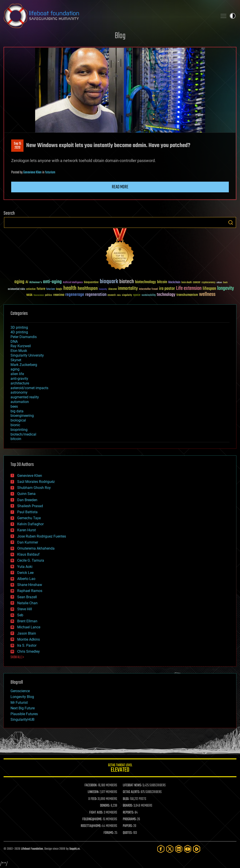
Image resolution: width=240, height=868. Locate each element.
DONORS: (105, 806)
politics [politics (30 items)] (49, 295)
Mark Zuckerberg (24, 365)
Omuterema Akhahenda (36, 548)
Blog (120, 36)
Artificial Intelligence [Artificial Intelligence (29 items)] (73, 283)
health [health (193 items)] (70, 288)
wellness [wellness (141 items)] (207, 295)
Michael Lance (29, 627)
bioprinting (19, 430)
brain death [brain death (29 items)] (187, 283)
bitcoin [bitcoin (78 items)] (162, 282)
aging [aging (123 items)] (19, 282)
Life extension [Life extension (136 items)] (189, 289)
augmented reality (25, 397)
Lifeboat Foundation (32, 849)
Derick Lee (25, 573)
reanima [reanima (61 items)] (59, 295)
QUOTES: (128, 833)
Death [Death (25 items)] (225, 283)
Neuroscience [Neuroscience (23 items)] (39, 296)
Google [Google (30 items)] (59, 289)
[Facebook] (161, 849)
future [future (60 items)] (41, 289)
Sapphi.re (74, 849)
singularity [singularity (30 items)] (127, 295)
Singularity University (27, 355)
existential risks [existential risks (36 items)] (16, 289)
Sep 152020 (17, 146)
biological (18, 420)
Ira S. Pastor (27, 645)
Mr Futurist (19, 703)
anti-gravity (19, 379)
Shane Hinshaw (30, 585)
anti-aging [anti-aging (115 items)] (52, 282)
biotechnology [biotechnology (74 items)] (145, 282)
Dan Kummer (28, 542)
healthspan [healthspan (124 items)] (88, 289)
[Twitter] (170, 849)
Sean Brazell (27, 597)
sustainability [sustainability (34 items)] (149, 295)
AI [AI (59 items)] (27, 282)
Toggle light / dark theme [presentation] (233, 16)
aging (15, 369)
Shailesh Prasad (30, 506)
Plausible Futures (24, 714)
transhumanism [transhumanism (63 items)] (187, 295)
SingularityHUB (22, 720)
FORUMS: (109, 833)
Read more (120, 187)
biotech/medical (23, 434)
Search (231, 222)
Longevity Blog (22, 697)
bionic (15, 425)
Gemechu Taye (29, 518)
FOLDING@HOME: (92, 819)
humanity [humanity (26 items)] (103, 289)
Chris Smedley (29, 651)
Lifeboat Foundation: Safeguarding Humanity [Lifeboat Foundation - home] (109, 16)
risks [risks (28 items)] (119, 295)
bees (14, 406)
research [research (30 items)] (112, 295)
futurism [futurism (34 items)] (51, 289)
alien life (17, 374)
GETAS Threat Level (120, 769)
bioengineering (22, 416)
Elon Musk (19, 351)
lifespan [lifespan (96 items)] (209, 289)
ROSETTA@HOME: (91, 826)
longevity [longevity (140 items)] (226, 289)
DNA (14, 342)
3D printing (19, 327)
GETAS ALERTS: (131, 792)
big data (17, 411)
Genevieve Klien (32, 172)
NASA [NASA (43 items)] (29, 295)
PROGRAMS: (130, 819)
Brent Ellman (27, 621)
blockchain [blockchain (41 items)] (174, 282)
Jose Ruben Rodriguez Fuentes (42, 536)
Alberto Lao (26, 579)
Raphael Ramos (30, 591)
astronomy (19, 392)
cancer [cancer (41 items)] (197, 282)
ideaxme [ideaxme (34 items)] (113, 289)
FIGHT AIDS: (96, 813)
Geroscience (20, 691)
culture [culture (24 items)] (219, 283)
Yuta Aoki (25, 567)
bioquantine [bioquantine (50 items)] (91, 282)
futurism (50, 172)
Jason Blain (27, 633)
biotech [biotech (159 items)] (127, 282)
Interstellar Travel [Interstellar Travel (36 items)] (148, 289)
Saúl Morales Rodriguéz (36, 482)
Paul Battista (27, 512)
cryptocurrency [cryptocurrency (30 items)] (208, 283)
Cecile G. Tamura (31, 560)
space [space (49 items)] (137, 295)
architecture (20, 383)
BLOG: (126, 799)
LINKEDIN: (93, 792)
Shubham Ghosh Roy (34, 488)
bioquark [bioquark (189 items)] (109, 282)
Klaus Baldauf (28, 554)
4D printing (19, 332)
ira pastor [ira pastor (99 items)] (167, 289)
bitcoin (16, 439)
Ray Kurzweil (21, 346)
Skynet (16, 360)
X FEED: (93, 799)
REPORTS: (128, 813)
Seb (20, 615)
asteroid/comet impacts (29, 388)
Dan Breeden (27, 500)
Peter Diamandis (24, 337)
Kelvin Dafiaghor (30, 524)
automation (20, 402)
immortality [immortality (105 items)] (128, 289)
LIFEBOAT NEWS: (132, 785)
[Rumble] (197, 849)
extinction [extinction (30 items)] (31, 289)
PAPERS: (128, 826)
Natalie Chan (27, 603)
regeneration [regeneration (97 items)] (96, 295)
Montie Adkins (29, 639)
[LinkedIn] (179, 849)
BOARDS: (128, 806)
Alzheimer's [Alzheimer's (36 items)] (36, 283)
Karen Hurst (27, 530)
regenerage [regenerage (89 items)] (75, 295)
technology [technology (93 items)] (166, 295)
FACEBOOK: (91, 785)
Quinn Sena (26, 494)
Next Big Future (23, 708)
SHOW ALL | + (17, 657)
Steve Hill (25, 609)
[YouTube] (188, 849)
